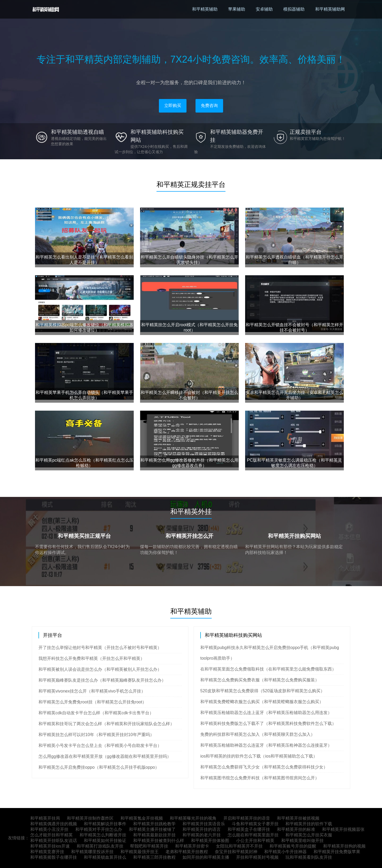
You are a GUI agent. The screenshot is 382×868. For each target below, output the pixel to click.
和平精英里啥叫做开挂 (302, 841)
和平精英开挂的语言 (202, 829)
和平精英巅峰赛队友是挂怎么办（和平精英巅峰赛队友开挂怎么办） (102, 680)
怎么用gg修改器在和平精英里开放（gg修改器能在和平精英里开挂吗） (105, 756)
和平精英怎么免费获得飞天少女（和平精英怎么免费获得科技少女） (264, 767)
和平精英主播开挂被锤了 (152, 829)
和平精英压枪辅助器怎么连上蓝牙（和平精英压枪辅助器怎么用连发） (266, 713)
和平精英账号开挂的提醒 (293, 846)
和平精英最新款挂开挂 (154, 835)
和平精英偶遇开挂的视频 (54, 824)
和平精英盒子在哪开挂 (249, 829)
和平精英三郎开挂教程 (154, 857)
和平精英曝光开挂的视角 (193, 818)
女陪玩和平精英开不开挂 (239, 846)
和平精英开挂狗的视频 (344, 846)
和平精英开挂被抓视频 (298, 818)
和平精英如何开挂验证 (105, 841)
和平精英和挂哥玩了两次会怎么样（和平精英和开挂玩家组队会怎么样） (106, 724)
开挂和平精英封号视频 (257, 857)
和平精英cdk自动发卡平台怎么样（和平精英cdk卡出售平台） (96, 713)
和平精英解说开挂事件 (105, 824)
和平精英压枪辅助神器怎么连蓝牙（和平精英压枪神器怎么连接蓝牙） (266, 745)
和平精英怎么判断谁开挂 (103, 835)
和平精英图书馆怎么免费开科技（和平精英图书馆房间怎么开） (260, 778)
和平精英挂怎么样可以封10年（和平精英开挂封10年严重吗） (96, 735)
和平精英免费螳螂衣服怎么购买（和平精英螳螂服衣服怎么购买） (262, 702)
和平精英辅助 (205, 9)
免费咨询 (209, 106)
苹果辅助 (237, 9)
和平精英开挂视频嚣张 (343, 829)
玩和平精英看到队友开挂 (309, 857)
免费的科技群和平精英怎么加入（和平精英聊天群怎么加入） (258, 734)
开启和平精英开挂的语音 (247, 818)
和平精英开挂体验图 (210, 841)
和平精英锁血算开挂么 (105, 857)
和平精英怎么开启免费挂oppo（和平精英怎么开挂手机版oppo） (99, 767)
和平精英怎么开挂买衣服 (309, 835)
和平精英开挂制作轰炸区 (90, 818)
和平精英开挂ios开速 (50, 846)
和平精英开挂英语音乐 (204, 824)
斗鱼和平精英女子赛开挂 (255, 824)
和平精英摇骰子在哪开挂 (54, 857)
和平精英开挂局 (45, 818)
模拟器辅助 (294, 9)
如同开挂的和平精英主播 (206, 857)
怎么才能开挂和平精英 (51, 835)
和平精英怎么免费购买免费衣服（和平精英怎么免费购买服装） (260, 680)
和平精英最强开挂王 (140, 852)
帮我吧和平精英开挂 (149, 846)
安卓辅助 (264, 9)
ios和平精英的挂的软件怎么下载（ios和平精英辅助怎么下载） (259, 756)
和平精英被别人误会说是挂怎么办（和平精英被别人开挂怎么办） (100, 669)
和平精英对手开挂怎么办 (99, 829)
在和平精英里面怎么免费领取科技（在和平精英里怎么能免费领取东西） (268, 669)
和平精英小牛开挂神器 (285, 852)
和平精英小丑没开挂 (49, 829)
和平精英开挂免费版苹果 (337, 852)
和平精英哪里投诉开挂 (92, 852)
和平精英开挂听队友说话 (54, 841)
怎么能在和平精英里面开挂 (253, 835)
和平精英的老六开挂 (202, 835)
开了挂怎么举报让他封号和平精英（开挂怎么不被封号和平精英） (100, 648)
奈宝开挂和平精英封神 (236, 852)
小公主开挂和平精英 (255, 841)
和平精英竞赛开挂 (47, 852)
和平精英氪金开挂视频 (142, 818)
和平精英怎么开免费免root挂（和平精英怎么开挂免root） (92, 702)
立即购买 (173, 106)
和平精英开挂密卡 (192, 846)
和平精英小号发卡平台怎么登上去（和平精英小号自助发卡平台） (100, 745)
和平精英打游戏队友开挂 (100, 846)
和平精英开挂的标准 (296, 829)
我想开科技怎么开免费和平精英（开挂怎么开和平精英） (92, 658)
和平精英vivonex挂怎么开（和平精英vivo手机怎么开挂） (92, 691)
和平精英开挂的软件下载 (309, 824)
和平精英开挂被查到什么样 (159, 841)
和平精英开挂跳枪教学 (154, 824)
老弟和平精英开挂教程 (187, 852)
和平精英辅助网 (330, 9)
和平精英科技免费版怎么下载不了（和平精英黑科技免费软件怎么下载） (268, 723)
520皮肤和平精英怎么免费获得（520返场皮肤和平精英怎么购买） (262, 691)
